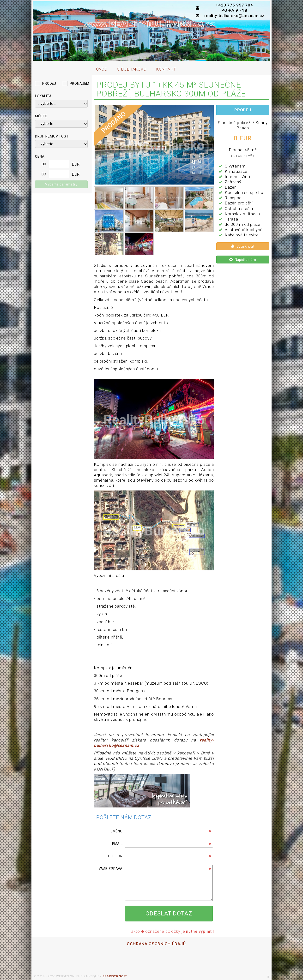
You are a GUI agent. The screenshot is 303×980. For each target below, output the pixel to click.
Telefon (115, 856)
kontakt (166, 69)
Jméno (117, 831)
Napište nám (243, 260)
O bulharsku (132, 69)
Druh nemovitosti (52, 136)
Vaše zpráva (111, 869)
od (44, 164)
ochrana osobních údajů (156, 944)
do (44, 174)
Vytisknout (243, 246)
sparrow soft (115, 976)
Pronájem (80, 84)
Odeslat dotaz (169, 914)
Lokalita (43, 96)
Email (117, 844)
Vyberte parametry (61, 184)
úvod (102, 69)
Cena (40, 156)
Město (41, 116)
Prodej (49, 84)
